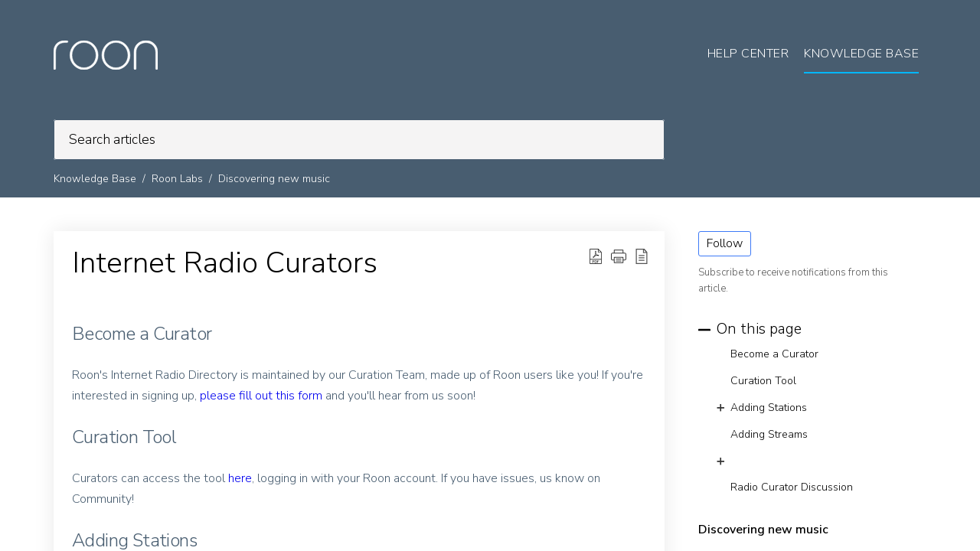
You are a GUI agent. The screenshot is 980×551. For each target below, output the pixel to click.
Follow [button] (725, 243)
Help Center (748, 54)
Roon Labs (177, 179)
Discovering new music (274, 179)
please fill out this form (261, 396)
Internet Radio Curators (225, 263)
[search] (359, 140)
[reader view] (642, 256)
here (240, 478)
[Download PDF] (596, 256)
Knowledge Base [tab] (861, 54)
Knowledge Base (95, 179)
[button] (619, 256)
